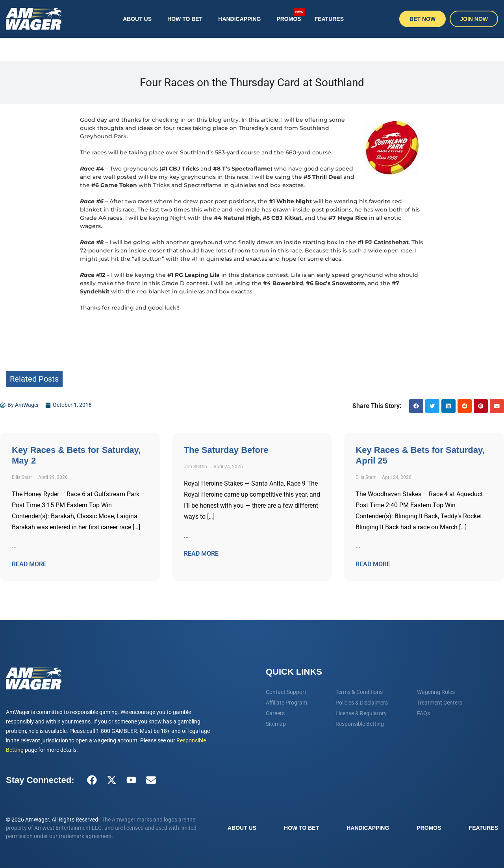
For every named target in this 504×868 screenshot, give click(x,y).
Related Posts (34, 379)
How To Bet (185, 19)
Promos (291, 15)
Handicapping (239, 19)
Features (329, 19)
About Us (137, 19)
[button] (416, 406)
